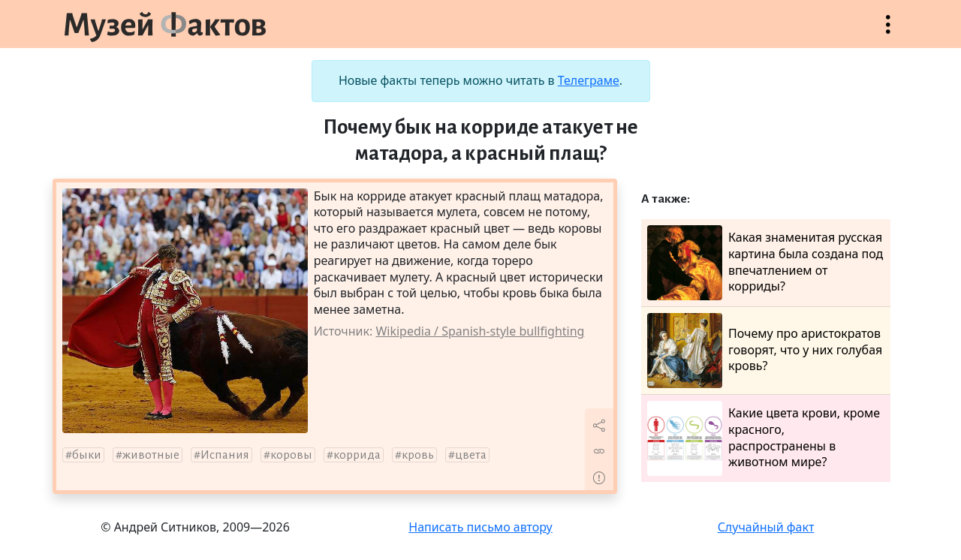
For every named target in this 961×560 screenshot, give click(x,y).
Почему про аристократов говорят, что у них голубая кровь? (765, 351)
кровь (418, 455)
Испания (225, 455)
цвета (471, 455)
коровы (291, 455)
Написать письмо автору (480, 527)
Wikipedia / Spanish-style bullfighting (480, 331)
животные (151, 455)
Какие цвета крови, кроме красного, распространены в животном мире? (764, 438)
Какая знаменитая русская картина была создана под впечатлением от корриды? (765, 263)
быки (87, 455)
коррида (357, 455)
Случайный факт (766, 527)
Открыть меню (888, 32)
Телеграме (589, 80)
